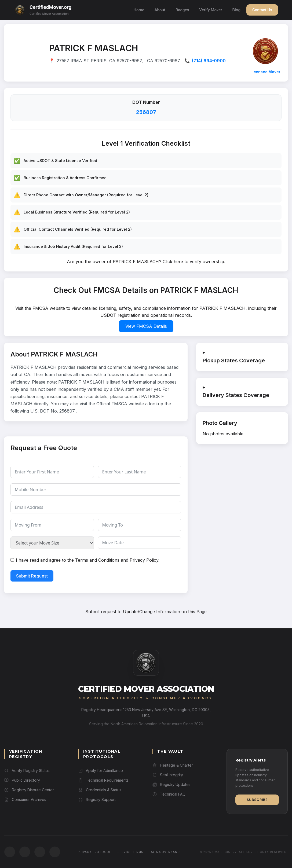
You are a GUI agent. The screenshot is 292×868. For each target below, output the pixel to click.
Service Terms (130, 852)
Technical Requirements (103, 780)
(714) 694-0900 (209, 61)
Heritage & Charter (173, 765)
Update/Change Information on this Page (165, 612)
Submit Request (32, 576)
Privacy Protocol (94, 852)
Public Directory (22, 780)
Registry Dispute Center (29, 790)
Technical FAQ (169, 794)
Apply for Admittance (101, 770)
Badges (182, 10)
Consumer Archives (25, 799)
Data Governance (166, 852)
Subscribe (257, 800)
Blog (236, 10)
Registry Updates (171, 784)
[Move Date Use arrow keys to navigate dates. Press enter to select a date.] (140, 543)
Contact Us (262, 10)
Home (139, 10)
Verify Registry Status (27, 770)
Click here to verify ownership (193, 262)
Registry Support (97, 799)
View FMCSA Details (146, 326)
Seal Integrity (168, 775)
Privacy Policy (144, 560)
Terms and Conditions (97, 560)
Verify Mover (211, 10)
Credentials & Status (100, 790)
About (160, 10)
